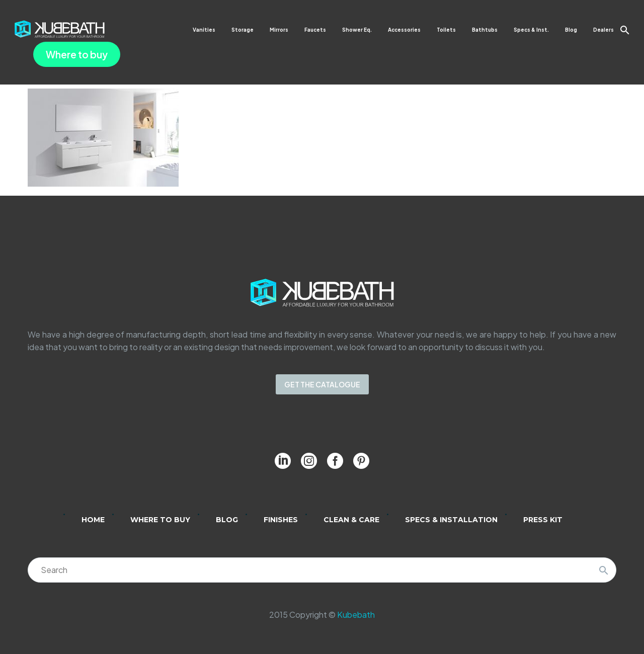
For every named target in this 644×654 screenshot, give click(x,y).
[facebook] (335, 461)
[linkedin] (283, 461)
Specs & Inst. (531, 30)
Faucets (315, 30)
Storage (243, 30)
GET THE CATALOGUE (322, 384)
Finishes (281, 520)
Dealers (603, 30)
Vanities (204, 30)
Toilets (446, 30)
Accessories (404, 30)
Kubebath (356, 615)
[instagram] (309, 461)
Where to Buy (160, 520)
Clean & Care (351, 520)
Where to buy (77, 54)
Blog (571, 30)
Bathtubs (485, 30)
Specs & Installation (451, 520)
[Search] (322, 570)
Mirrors (279, 30)
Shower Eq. (357, 30)
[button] (625, 30)
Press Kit (543, 520)
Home (93, 520)
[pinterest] (361, 461)
